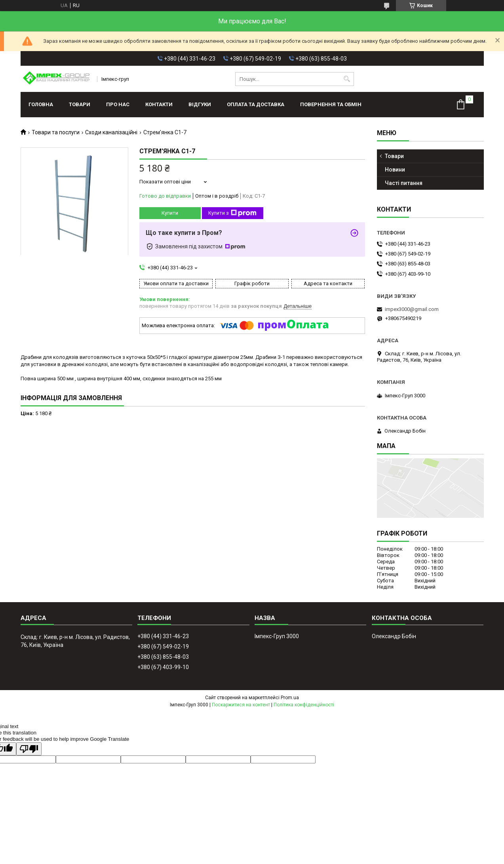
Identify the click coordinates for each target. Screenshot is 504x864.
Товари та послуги (56, 132)
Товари (80, 104)
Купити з (232, 213)
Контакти (159, 104)
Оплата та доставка (256, 104)
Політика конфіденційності (304, 705)
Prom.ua (290, 698)
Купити (170, 213)
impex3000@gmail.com (412, 309)
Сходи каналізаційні (111, 132)
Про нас (118, 104)
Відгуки (200, 104)
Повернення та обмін (331, 104)
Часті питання (404, 183)
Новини (395, 170)
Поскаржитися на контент (241, 705)
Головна (41, 104)
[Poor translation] (29, 749)
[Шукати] (347, 79)
